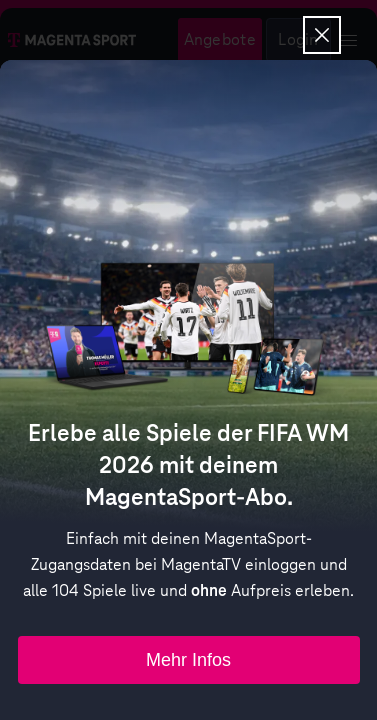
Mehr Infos (188, 660)
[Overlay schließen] (322, 35)
